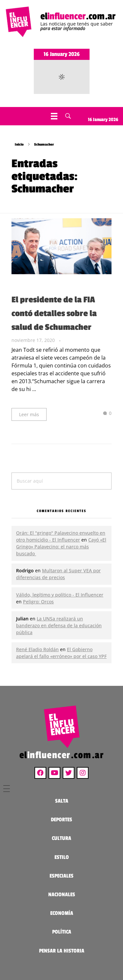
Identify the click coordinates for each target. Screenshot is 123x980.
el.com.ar (78, 16)
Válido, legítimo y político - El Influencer (60, 595)
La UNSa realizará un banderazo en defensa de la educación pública (59, 625)
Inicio (19, 144)
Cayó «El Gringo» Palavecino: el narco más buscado (61, 547)
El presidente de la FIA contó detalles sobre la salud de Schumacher (54, 313)
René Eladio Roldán (37, 649)
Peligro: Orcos (38, 602)
